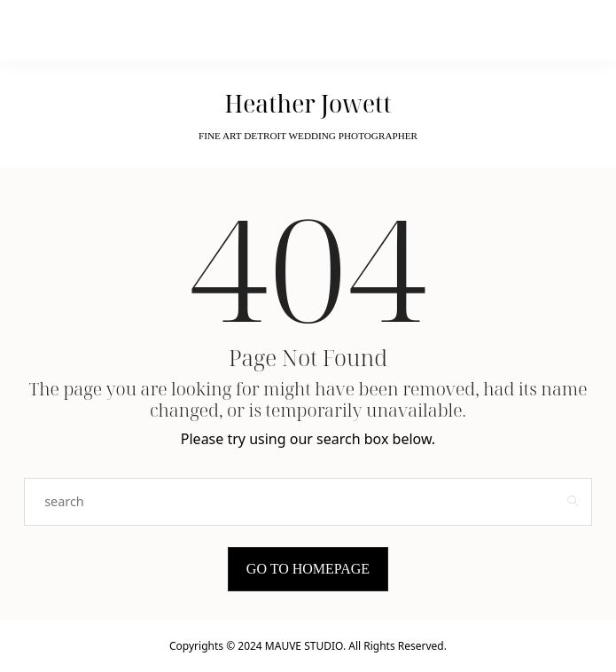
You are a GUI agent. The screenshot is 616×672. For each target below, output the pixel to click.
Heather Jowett (308, 104)
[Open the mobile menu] (498, 31)
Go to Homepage (308, 569)
